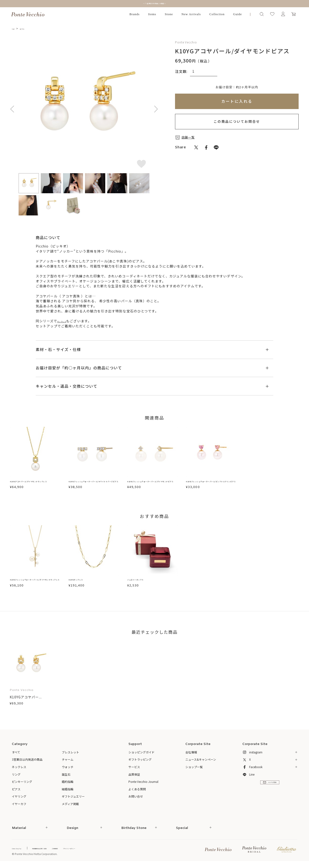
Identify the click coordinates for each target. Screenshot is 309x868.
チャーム (68, 762)
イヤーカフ (19, 806)
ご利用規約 (88, 850)
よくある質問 (137, 791)
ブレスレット (70, 754)
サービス (134, 769)
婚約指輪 (68, 784)
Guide (238, 14)
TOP (15, 28)
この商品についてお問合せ (237, 121)
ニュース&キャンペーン (201, 762)
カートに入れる (237, 101)
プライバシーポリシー (113, 850)
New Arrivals (191, 14)
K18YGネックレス (83, 582)
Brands (134, 14)
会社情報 (191, 754)
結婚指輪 (68, 791)
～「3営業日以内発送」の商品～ (154, 3)
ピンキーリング (22, 784)
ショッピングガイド (141, 754)
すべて (16, 754)
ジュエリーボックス (143, 582)
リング (16, 777)
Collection (217, 14)
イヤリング (19, 799)
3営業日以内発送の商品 (27, 762)
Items (152, 14)
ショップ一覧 (194, 769)
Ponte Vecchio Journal (143, 784)
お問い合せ (136, 799)
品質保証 (134, 777)
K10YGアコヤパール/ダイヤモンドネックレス (35, 485)
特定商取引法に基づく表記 (60, 850)
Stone (169, 14)
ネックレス (66, 321)
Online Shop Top (22, 850)
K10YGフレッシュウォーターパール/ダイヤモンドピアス (152, 485)
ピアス (28, 28)
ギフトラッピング (140, 762)
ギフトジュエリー (73, 799)
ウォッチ (68, 769)
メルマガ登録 (270, 790)
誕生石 (66, 777)
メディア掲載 (70, 806)
